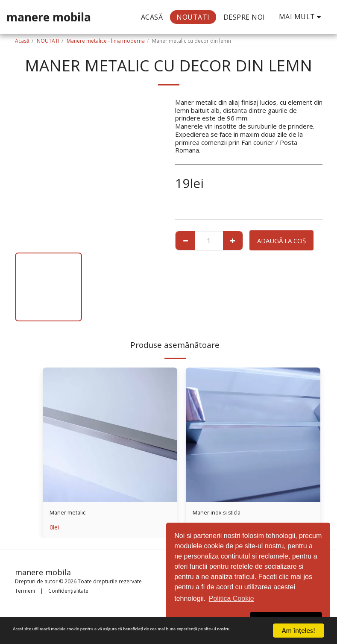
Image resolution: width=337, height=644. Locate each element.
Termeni (25, 591)
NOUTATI (48, 41)
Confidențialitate (68, 591)
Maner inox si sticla (220, 514)
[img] (110, 435)
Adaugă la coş (281, 241)
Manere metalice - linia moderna (106, 41)
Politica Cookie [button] (232, 598)
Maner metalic (70, 514)
